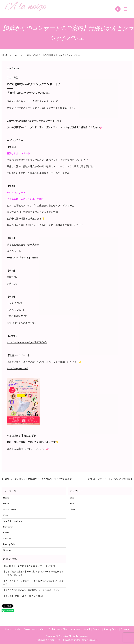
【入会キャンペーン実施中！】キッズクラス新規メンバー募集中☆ (33, 583)
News (16, 55)
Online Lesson (10, 510)
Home (6, 498)
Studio (6, 504)
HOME (4, 55)
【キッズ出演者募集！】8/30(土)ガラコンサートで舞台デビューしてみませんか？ (33, 573)
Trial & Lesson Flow (12, 521)
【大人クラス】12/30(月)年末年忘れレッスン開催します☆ (32, 590)
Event (73, 504)
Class (6, 515)
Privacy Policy (10, 544)
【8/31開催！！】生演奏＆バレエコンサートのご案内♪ (29, 566)
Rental (6, 533)
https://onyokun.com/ (17, 369)
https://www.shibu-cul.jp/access (23, 258)
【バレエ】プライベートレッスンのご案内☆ (108, 479)
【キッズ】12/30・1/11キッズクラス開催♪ (23, 596)
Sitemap (7, 550)
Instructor (8, 527)
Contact (7, 539)
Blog (72, 498)
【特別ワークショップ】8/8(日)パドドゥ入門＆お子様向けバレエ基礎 (38, 479)
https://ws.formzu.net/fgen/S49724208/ (27, 343)
